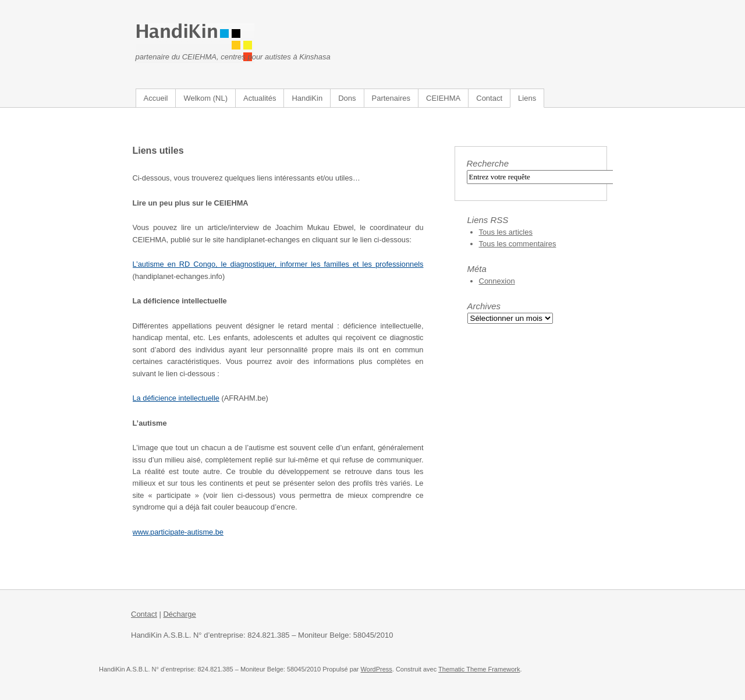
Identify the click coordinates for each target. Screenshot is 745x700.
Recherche (488, 163)
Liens (527, 98)
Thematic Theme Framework (479, 669)
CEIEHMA (443, 98)
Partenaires (391, 98)
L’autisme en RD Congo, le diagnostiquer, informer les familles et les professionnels (278, 264)
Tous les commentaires (518, 244)
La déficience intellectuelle (176, 398)
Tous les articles (506, 232)
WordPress (377, 669)
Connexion (497, 281)
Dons (347, 98)
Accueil (156, 98)
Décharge (179, 614)
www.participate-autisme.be (178, 532)
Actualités (260, 98)
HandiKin (307, 98)
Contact (489, 98)
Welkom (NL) (205, 98)
